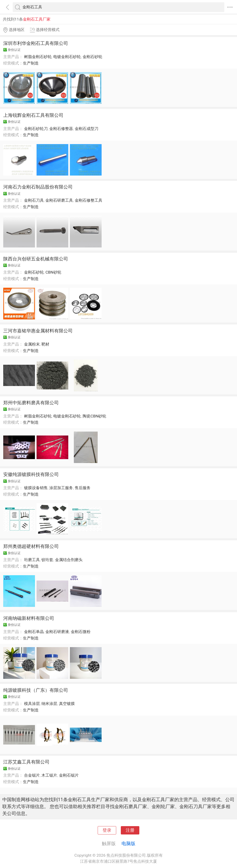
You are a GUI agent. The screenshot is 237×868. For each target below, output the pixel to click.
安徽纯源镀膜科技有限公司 (31, 474)
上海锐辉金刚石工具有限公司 (33, 115)
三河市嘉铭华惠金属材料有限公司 (38, 331)
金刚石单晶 (34, 632)
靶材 (45, 344)
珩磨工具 (32, 560)
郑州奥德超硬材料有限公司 (31, 546)
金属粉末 (32, 344)
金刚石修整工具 (89, 200)
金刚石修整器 (61, 129)
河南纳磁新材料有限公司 (29, 618)
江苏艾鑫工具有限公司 (26, 762)
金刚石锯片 (69, 775)
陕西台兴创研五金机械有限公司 (36, 259)
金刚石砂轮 (92, 57)
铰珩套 (47, 560)
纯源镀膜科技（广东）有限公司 (36, 690)
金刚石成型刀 (87, 129)
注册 (130, 830)
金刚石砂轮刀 (36, 129)
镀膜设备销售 (36, 488)
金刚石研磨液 (57, 632)
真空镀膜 (67, 704)
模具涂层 (32, 704)
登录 (107, 830)
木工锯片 (49, 775)
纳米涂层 (49, 704)
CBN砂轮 (53, 272)
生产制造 (31, 63)
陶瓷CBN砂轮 (94, 416)
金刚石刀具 (34, 200)
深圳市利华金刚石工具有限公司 (36, 43)
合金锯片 (32, 775)
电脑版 (128, 843)
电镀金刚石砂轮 (67, 57)
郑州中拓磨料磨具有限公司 (31, 403)
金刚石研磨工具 (59, 200)
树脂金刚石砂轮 (38, 57)
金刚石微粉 (81, 632)
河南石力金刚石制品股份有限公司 (38, 187)
